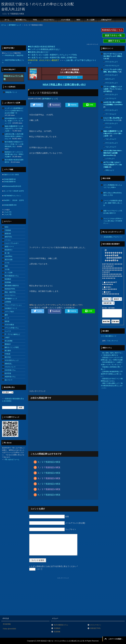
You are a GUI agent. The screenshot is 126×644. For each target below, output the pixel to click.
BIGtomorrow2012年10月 (12, 186)
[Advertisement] (22, 36)
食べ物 (7, 253)
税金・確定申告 (10, 292)
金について (9, 380)
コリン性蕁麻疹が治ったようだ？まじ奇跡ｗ (113, 186)
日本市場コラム (10, 370)
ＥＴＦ (7, 318)
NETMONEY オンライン (12, 196)
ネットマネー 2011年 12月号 (14, 191)
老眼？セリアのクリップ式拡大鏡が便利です (113, 212)
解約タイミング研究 (12, 347)
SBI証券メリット (11, 92)
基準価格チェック (50, 99)
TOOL (35, 20)
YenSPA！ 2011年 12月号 (14, 200)
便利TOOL (8, 237)
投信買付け (9, 250)
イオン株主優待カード (109, 336)
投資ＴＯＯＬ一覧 (114, 35)
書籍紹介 (8, 344)
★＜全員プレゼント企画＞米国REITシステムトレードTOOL (52, 55)
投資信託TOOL (10, 289)
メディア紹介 (9, 312)
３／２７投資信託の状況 (49, 484)
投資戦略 (8, 282)
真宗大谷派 (9, 260)
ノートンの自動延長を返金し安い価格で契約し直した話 (113, 203)
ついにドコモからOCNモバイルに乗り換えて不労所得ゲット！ (113, 221)
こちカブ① (8, 212)
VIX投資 (7, 354)
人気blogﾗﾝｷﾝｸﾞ (106, 20)
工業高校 (8, 230)
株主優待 (8, 351)
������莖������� (110, 283)
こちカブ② (8, 214)
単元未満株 (9, 341)
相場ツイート (9, 247)
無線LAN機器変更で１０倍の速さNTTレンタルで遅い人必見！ (14, 129)
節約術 (7, 321)
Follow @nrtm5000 (9, 629)
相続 (6, 266)
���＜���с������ (110, 288)
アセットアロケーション (13, 305)
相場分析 (8, 234)
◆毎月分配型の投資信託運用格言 (42, 47)
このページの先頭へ (115, 639)
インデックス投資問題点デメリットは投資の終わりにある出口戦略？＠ (14, 111)
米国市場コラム (10, 377)
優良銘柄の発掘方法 (12, 286)
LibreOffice (8, 256)
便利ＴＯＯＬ (114, 41)
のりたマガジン (49, 20)
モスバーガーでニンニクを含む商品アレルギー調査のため (113, 56)
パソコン (8, 240)
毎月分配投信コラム (12, 276)
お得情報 (8, 302)
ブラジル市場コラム (12, 328)
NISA (78, 20)
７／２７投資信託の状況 (49, 467)
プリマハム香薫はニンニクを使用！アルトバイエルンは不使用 (113, 89)
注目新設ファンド (11, 308)
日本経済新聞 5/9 (10, 179)
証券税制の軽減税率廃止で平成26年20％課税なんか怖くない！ (112, 374)
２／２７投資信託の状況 (49, 473)
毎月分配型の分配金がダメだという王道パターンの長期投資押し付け (14, 144)
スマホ (7, 263)
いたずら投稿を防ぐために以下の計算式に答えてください (53, 566)
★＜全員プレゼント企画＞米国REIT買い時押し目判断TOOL (52, 58)
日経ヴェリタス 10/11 (11, 175)
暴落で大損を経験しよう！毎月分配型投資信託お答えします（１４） (112, 386)
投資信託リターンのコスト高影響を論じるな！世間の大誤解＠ (14, 154)
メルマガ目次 (65, 20)
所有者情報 (7, 624)
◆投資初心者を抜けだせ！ (39, 52)
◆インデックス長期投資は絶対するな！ (44, 49)
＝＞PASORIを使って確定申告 (13, 55)
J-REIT (7, 338)
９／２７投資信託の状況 (49, 462)
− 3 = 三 (36, 569)
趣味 (6, 315)
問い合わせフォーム (12, 460)
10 (110, 167)
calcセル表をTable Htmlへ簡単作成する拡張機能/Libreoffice (113, 153)
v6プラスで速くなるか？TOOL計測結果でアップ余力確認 (113, 165)
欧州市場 (8, 373)
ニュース (8, 331)
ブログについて (10, 367)
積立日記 (8, 357)
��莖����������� (111, 293)
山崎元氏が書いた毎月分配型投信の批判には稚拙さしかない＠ (14, 136)
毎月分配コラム (21, 20)
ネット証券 (91, 20)
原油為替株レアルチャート (113, 237)
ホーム (7, 20)
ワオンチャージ (112, 341)
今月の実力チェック (12, 360)
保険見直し (9, 364)
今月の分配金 (9, 325)
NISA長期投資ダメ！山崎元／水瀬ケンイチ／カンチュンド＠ (14, 121)
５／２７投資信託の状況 (49, 489)
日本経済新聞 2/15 (10, 205)
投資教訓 (8, 279)
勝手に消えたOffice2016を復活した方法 (113, 194)
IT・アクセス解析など (12, 334)
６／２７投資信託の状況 (49, 495)
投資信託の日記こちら (112, 30)
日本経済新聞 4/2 (10, 182)
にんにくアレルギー (12, 243)
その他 (7, 269)
